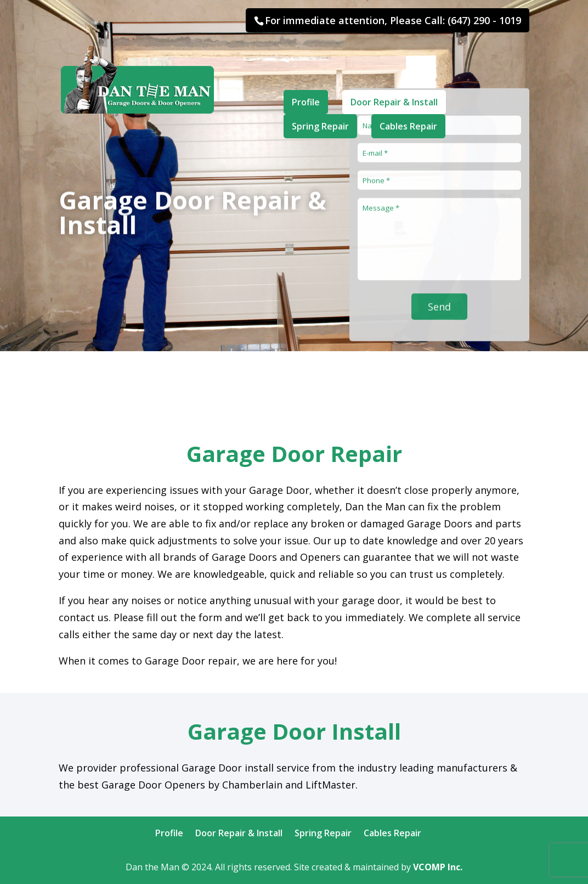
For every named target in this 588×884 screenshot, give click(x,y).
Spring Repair (320, 92)
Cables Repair (409, 92)
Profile (306, 68)
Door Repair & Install (395, 68)
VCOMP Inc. (438, 867)
